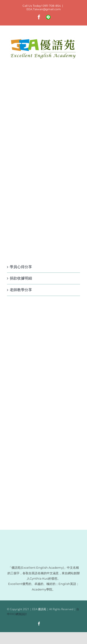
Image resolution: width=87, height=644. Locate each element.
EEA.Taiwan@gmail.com (44, 9)
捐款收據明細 (21, 278)
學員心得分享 (21, 267)
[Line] (48, 624)
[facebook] (39, 624)
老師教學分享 (21, 290)
